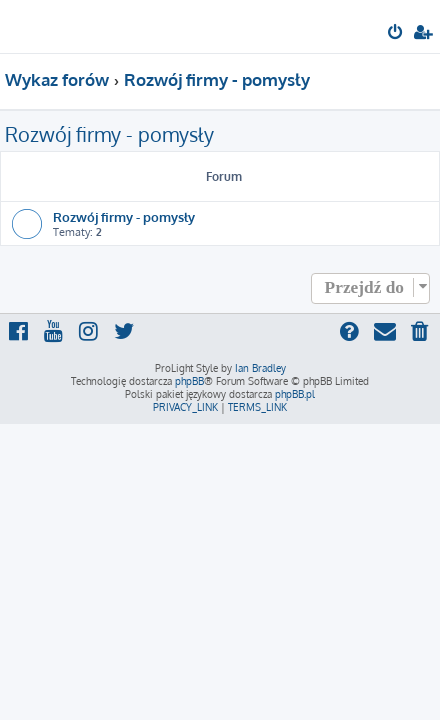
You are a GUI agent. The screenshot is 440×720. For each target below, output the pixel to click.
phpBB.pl (295, 394)
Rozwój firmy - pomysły (109, 134)
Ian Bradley (260, 368)
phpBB (189, 381)
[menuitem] (396, 34)
